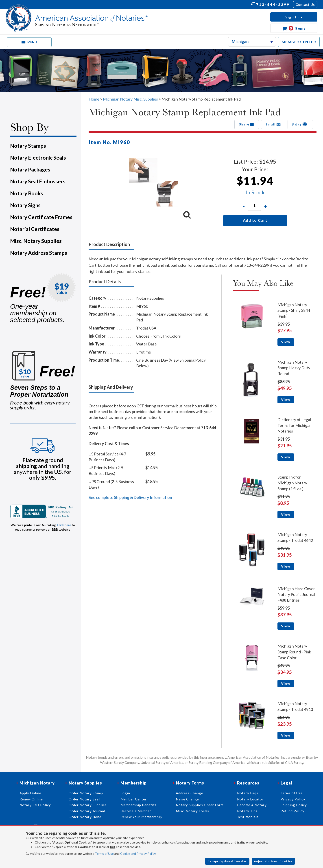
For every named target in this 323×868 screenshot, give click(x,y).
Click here (64, 525)
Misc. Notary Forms (192, 811)
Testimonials (248, 817)
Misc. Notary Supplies (36, 241)
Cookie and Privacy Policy (138, 854)
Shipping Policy (294, 805)
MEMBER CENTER (299, 42)
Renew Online (31, 799)
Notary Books (27, 193)
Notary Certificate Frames (41, 217)
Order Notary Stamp (86, 793)
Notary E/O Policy (35, 805)
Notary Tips (247, 811)
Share (247, 124)
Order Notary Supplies (88, 805)
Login (125, 793)
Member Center (134, 799)
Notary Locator (250, 799)
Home (94, 99)
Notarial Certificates (35, 229)
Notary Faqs (248, 793)
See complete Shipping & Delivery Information (130, 497)
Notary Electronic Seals (38, 158)
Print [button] (300, 124)
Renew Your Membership (141, 817)
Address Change (190, 793)
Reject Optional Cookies (273, 861)
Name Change (187, 799)
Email (273, 124)
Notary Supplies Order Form (200, 805)
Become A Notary (252, 805)
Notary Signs (25, 205)
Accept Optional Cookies (227, 861)
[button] (294, 17)
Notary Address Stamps (39, 253)
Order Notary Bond (85, 817)
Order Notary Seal (84, 799)
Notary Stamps (28, 146)
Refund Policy (292, 811)
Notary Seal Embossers (38, 181)
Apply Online (30, 793)
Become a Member (136, 811)
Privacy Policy (293, 799)
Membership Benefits (139, 805)
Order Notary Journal (87, 811)
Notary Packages (30, 169)
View (286, 342)
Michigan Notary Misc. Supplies (130, 99)
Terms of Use (104, 854)
